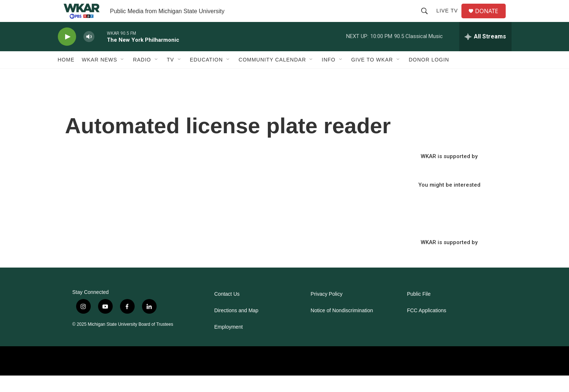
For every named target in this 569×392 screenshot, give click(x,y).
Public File (419, 311)
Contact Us (227, 311)
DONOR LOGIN (429, 76)
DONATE (491, 19)
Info (328, 76)
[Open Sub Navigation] (123, 76)
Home (66, 76)
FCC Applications (426, 327)
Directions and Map (237, 327)
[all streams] (485, 53)
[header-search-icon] (427, 19)
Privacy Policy (327, 311)
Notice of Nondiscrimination (342, 327)
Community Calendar (272, 76)
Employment (229, 344)
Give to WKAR (372, 76)
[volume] (89, 53)
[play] (67, 53)
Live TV (450, 19)
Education (206, 76)
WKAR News (100, 76)
